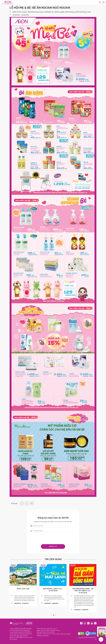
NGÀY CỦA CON (73, 589)
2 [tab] (54, 615)
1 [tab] (52, 615)
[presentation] (53, 538)
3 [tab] (56, 615)
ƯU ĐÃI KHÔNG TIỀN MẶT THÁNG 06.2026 (13, 590)
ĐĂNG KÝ (53, 546)
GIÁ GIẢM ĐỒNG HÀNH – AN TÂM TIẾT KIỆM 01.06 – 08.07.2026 (43, 591)
